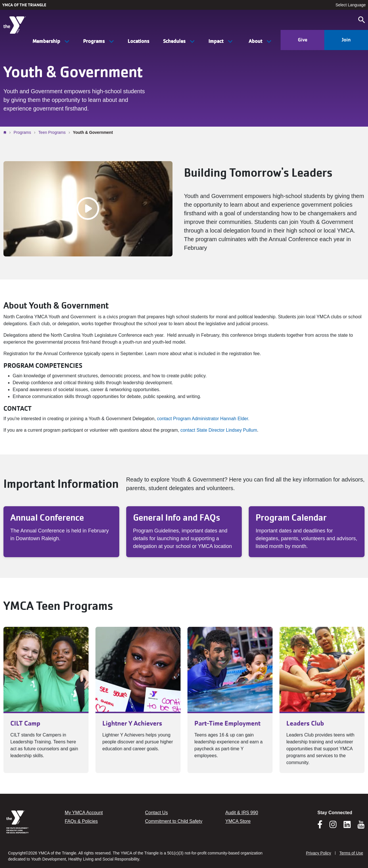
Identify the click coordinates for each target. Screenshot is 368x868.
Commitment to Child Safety (174, 821)
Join (346, 40)
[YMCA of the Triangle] (17, 24)
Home (6, 132)
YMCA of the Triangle (24, 5)
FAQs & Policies (81, 821)
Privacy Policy (318, 853)
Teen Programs (52, 132)
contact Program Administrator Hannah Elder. (203, 419)
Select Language (351, 5)
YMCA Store (238, 821)
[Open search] (362, 20)
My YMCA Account (84, 813)
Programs (22, 132)
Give (303, 40)
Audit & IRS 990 (242, 813)
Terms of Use (351, 853)
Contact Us (157, 813)
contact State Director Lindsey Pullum (219, 430)
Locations (138, 41)
